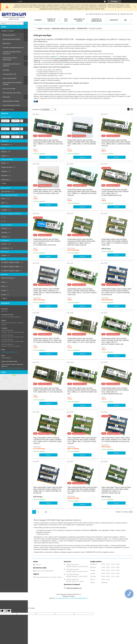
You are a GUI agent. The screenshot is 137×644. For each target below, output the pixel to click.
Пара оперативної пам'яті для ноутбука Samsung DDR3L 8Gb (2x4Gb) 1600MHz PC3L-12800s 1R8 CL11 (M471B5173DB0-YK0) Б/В (82, 441)
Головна (38, 20)
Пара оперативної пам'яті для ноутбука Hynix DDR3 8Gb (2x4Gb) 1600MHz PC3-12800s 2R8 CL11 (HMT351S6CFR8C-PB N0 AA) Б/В (48, 490)
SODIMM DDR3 (82, 28)
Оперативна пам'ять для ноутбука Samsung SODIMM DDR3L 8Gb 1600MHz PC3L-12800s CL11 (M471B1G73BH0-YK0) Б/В (82, 391)
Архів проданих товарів (11, 101)
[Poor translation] (8, 611)
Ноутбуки (6, 70)
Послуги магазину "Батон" (12, 105)
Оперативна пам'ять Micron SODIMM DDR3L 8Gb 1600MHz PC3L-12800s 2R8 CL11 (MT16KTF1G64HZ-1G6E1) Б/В (47, 191)
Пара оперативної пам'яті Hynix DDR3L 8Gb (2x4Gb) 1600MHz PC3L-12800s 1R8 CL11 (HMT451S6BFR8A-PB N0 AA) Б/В (116, 440)
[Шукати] (26, 23)
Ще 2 (5, 183)
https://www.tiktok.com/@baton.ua (13, 368)
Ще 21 (5, 298)
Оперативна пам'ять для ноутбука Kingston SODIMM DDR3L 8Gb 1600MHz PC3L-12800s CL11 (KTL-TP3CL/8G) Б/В (82, 340)
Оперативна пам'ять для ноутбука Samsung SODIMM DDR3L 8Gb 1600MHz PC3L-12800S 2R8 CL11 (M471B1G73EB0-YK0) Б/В (116, 143)
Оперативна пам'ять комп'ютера (10, 59)
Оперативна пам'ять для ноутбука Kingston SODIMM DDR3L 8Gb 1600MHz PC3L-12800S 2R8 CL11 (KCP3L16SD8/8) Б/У (82, 143)
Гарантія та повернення (96, 20)
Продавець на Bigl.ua (68, 596)
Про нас (66, 20)
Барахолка (6, 97)
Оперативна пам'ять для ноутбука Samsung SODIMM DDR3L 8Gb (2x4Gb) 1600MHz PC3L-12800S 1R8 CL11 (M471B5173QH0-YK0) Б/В (81, 242)
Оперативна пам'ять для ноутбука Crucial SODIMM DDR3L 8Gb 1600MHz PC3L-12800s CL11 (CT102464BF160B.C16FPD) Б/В (47, 242)
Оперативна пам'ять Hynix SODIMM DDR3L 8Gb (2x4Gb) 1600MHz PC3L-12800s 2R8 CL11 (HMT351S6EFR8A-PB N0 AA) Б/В (47, 292)
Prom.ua (79, 594)
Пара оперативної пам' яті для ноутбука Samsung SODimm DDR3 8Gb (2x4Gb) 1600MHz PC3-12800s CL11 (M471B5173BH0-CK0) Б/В (116, 490)
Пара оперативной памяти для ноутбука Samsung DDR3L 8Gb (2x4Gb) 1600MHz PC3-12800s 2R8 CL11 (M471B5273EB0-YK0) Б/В (82, 490)
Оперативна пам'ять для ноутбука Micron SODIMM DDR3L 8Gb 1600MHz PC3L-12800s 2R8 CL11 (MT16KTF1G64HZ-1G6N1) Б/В (115, 341)
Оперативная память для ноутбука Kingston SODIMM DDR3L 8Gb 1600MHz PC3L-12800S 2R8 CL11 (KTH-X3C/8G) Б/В (48, 390)
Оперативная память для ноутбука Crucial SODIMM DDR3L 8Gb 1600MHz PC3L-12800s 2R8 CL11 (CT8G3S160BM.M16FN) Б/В (115, 192)
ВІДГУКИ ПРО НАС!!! (8, 109)
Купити (48, 157)
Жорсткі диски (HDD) (9, 78)
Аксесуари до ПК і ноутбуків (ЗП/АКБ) (12, 83)
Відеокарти (7, 43)
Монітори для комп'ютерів (12, 93)
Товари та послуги (8, 31)
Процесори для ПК (9, 35)
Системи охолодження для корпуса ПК (12, 53)
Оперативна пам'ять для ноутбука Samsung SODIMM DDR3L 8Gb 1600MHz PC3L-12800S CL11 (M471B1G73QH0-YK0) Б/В (48, 143)
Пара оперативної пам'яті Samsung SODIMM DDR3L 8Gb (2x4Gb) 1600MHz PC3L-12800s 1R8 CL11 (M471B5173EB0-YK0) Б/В (48, 441)
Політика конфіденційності (80, 598)
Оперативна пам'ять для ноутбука (11, 65)
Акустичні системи (9, 89)
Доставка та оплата (79, 20)
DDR (58, 57)
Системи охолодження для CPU (13, 47)
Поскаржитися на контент (63, 598)
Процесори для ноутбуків (11, 39)
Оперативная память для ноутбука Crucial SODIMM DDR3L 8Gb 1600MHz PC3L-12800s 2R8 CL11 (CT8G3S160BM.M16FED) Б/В (115, 391)
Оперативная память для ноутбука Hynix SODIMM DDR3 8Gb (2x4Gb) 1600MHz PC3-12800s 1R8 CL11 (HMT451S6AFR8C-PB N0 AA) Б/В (116, 292)
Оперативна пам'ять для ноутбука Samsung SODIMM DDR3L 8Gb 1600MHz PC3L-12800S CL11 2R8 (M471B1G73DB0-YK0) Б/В (82, 192)
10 (46, 512)
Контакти (114, 20)
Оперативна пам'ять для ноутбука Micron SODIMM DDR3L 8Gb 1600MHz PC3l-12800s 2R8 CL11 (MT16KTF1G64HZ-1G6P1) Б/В (82, 292)
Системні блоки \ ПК (9, 74)
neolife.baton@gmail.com (10, 352)
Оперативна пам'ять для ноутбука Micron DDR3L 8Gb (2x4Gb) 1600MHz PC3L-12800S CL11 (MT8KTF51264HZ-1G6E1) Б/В (115, 242)
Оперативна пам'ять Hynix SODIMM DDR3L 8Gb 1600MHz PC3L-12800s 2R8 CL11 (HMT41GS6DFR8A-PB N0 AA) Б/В (47, 340)
